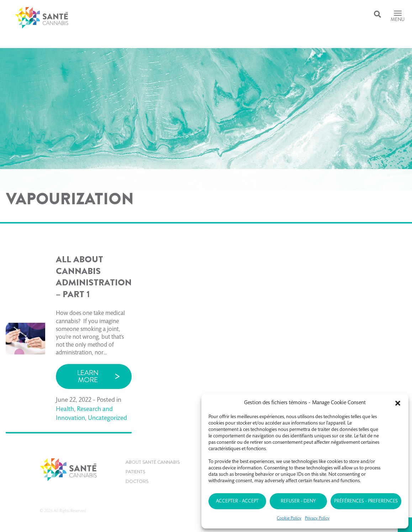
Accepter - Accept (237, 501)
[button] (398, 403)
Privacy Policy (317, 518)
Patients (135, 472)
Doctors (137, 481)
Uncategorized (107, 418)
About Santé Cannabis (153, 462)
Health (65, 410)
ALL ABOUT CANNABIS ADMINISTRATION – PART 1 (94, 277)
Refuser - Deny (298, 501)
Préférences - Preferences (366, 501)
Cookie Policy (289, 518)
